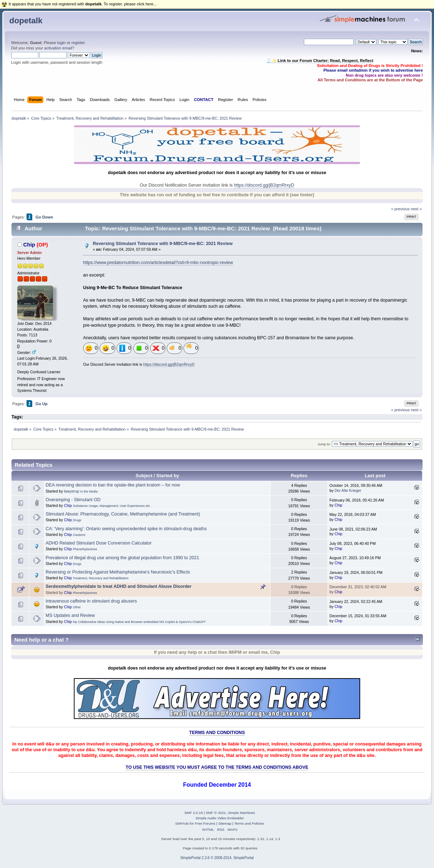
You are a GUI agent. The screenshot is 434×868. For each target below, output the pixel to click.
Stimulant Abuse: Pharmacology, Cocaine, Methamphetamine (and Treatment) (123, 514)
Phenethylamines (85, 549)
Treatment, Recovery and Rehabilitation (101, 578)
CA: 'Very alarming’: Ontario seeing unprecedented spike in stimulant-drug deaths (126, 529)
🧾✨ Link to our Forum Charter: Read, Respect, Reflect (320, 61)
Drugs (77, 520)
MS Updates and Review (70, 615)
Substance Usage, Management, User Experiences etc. (112, 506)
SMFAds (182, 823)
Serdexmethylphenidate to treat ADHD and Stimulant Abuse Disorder (118, 586)
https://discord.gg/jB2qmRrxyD (264, 185)
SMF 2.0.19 (194, 813)
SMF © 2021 (216, 813)
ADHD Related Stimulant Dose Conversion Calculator (99, 543)
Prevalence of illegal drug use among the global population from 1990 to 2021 (122, 558)
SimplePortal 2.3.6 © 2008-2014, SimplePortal (217, 858)
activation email (58, 48)
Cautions (79, 535)
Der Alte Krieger (348, 490)
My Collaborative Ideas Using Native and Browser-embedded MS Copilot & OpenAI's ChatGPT (139, 622)
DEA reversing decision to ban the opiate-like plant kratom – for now (113, 485)
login (61, 43)
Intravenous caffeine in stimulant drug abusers (91, 601)
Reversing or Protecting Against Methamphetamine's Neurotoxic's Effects (118, 572)
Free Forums (205, 823)
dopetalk (26, 21)
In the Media (89, 491)
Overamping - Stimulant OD (73, 500)
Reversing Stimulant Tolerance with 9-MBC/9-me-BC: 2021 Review (163, 244)
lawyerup (71, 491)
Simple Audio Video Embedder (220, 818)
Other (77, 607)
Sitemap (225, 823)
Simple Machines (242, 813)
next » (416, 209)
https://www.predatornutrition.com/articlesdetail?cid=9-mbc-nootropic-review (158, 263)
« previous (400, 209)
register (78, 43)
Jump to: (324, 444)
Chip (29, 244)
